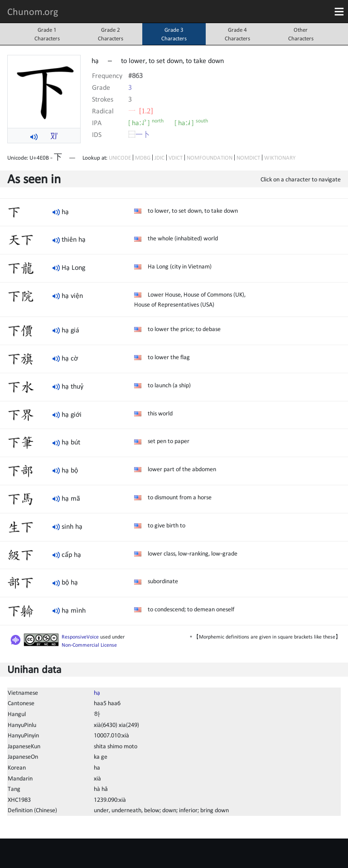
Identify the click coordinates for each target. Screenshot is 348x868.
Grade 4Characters (237, 34)
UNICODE (120, 158)
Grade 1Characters (47, 34)
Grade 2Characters (111, 34)
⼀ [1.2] (141, 111)
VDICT (176, 158)
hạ (97, 692)
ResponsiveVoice (80, 637)
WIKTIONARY (280, 158)
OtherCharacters (301, 34)
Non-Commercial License (89, 645)
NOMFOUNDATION (210, 158)
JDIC (159, 158)
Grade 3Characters (174, 34)
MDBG (143, 158)
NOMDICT (248, 158)
